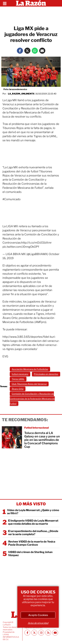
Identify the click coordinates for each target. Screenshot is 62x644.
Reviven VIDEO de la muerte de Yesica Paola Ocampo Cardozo (32, 543)
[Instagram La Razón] (41, 633)
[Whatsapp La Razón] (35, 51)
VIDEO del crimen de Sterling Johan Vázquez (30, 554)
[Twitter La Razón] (27, 51)
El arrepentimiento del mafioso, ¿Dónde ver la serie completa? (33, 533)
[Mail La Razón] (42, 51)
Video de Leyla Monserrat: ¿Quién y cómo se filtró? (33, 512)
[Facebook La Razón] (20, 51)
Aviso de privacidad (38, 623)
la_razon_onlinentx (21, 94)
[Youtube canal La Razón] (55, 633)
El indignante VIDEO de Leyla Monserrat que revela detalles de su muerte (33, 522)
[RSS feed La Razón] (48, 633)
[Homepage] (31, 3)
